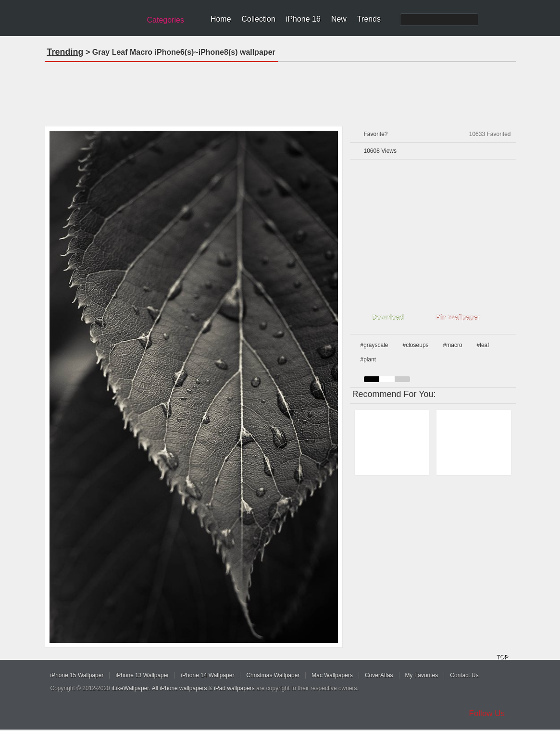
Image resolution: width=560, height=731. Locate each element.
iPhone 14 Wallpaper (207, 675)
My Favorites (422, 675)
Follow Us (487, 713)
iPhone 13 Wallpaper (142, 675)
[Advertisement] (280, 91)
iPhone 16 (303, 19)
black (372, 379)
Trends (369, 19)
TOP (502, 657)
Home (221, 19)
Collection (259, 19)
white (387, 379)
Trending (65, 52)
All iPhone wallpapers (180, 688)
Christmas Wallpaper (273, 675)
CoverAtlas (379, 675)
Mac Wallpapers (332, 675)
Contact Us (464, 675)
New (339, 19)
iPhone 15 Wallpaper (77, 675)
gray (402, 379)
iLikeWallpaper (130, 688)
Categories (166, 20)
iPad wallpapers (234, 688)
